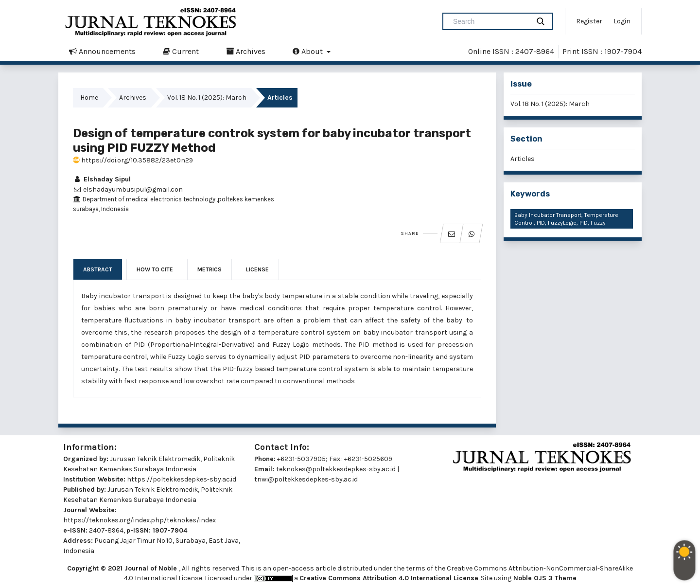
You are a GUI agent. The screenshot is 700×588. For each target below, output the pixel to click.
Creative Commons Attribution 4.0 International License (389, 578)
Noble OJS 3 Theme (544, 578)
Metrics (210, 269)
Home (89, 98)
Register (589, 21)
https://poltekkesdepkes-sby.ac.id (182, 479)
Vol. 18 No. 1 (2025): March (207, 98)
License (257, 269)
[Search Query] (490, 21)
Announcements (102, 51)
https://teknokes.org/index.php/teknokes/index (140, 520)
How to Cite (155, 269)
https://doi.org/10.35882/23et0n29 (133, 160)
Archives (246, 51)
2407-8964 (106, 530)
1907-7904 (170, 530)
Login (622, 21)
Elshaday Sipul (102, 179)
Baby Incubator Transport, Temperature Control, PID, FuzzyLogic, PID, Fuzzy (566, 219)
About (309, 51)
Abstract (98, 269)
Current (181, 51)
